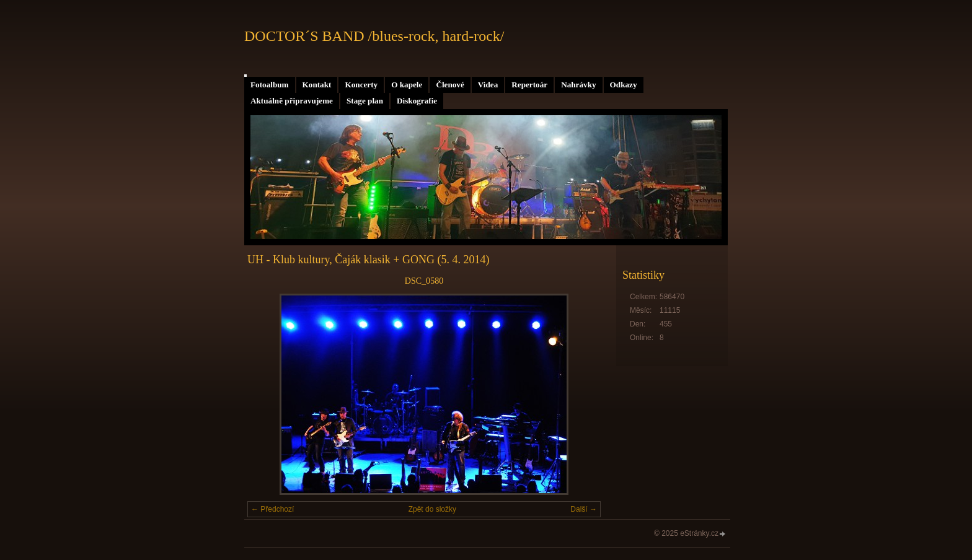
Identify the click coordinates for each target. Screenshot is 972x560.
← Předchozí (272, 509)
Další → (584, 509)
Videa (488, 85)
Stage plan (365, 101)
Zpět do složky (432, 509)
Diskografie (417, 101)
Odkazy (624, 85)
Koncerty (361, 85)
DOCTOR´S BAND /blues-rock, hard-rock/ (374, 36)
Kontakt (317, 85)
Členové (450, 85)
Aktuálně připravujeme (292, 101)
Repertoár (529, 85)
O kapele (407, 85)
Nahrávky (578, 85)
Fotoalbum (270, 85)
